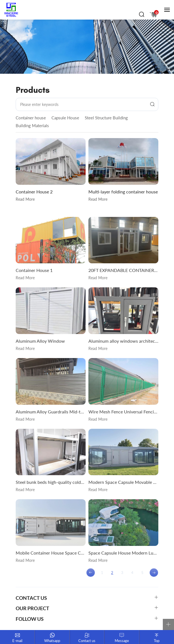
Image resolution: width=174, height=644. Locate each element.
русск (157, 5)
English (141, 5)
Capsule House (65, 118)
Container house (31, 118)
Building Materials (32, 126)
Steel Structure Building (106, 118)
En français (149, 5)
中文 (133, 5)
